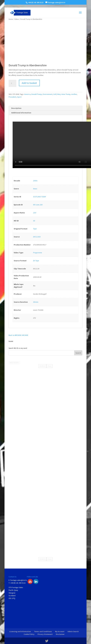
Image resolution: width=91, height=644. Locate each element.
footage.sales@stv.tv (19, 580)
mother (74, 94)
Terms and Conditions (43, 631)
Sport (19, 97)
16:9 (35, 213)
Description (16, 108)
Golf (55, 94)
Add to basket (29, 83)
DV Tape (36, 261)
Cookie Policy (29, 634)
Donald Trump (37, 94)
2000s (35, 181)
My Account (60, 631)
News (35, 189)
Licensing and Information (20, 631)
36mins (36, 302)
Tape (35, 229)
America (27, 94)
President (12, 97)
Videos (17, 19)
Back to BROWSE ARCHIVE (18, 335)
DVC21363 (37, 237)
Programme (38, 253)
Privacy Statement (45, 634)
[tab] (45, 108)
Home (11, 19)
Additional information (21, 113)
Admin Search (73, 631)
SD (34, 221)
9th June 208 (38, 205)
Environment (48, 94)
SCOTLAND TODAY (39, 197)
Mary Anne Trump (64, 94)
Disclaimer (60, 634)
